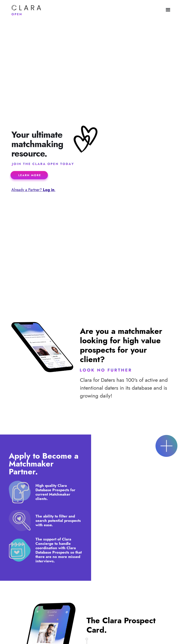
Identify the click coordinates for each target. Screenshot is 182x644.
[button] (168, 10)
